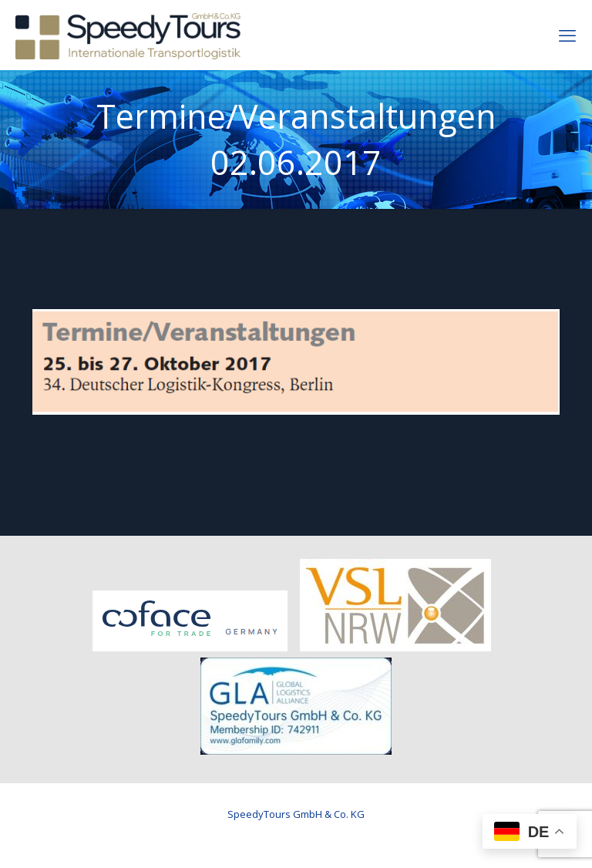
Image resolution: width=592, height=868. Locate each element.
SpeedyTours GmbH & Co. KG (296, 814)
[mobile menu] (567, 35)
